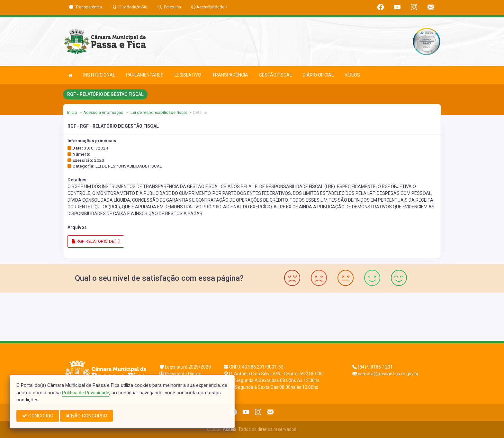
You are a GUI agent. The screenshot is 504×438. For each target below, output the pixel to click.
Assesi (230, 429)
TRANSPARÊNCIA (230, 75)
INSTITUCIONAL (99, 75)
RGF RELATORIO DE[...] (96, 241)
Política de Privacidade (86, 393)
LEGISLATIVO (188, 75)
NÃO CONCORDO (86, 416)
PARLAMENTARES (145, 75)
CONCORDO (38, 416)
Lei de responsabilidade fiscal (158, 112)
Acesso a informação (103, 112)
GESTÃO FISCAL (275, 75)
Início (72, 112)
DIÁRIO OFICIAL (318, 75)
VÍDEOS (352, 75)
